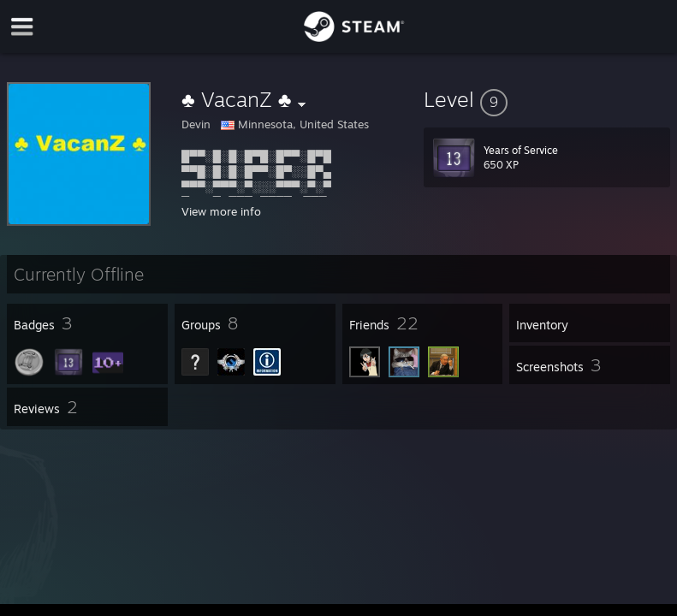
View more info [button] (221, 211)
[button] (547, 99)
